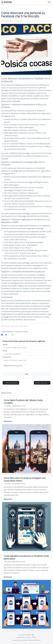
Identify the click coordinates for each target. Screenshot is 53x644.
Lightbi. (26, 640)
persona (15, 326)
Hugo (21, 640)
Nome (5, 344)
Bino (39, 640)
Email (5, 351)
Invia (27, 374)
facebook (24, 326)
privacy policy (17, 365)
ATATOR (6, 2)
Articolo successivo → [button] (42, 383)
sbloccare (6, 326)
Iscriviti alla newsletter (25, 635)
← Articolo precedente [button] (11, 383)
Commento (7, 357)
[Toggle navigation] (49, 2)
